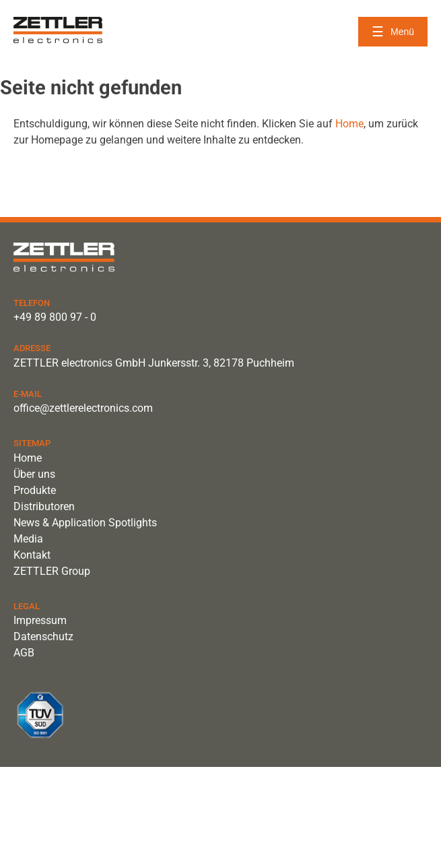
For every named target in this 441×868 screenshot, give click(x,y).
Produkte (35, 490)
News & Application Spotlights (85, 523)
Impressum (40, 620)
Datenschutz (43, 637)
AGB (24, 653)
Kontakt (32, 555)
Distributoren (44, 506)
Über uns (34, 474)
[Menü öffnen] (393, 32)
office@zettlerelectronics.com (83, 408)
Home (349, 124)
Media (28, 539)
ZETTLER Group (52, 571)
